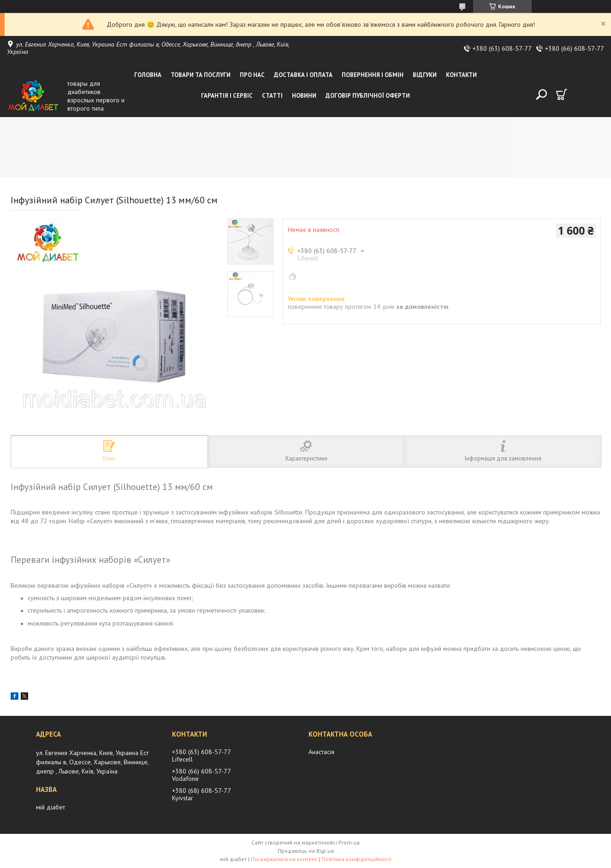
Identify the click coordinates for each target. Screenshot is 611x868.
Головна (148, 75)
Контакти (461, 75)
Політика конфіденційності (356, 859)
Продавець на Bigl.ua (306, 851)
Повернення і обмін (373, 75)
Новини (304, 96)
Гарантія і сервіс (227, 96)
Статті (272, 96)
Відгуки (425, 75)
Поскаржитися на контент (284, 859)
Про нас (252, 75)
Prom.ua (349, 842)
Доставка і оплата (303, 75)
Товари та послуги (201, 75)
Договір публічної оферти (368, 96)
